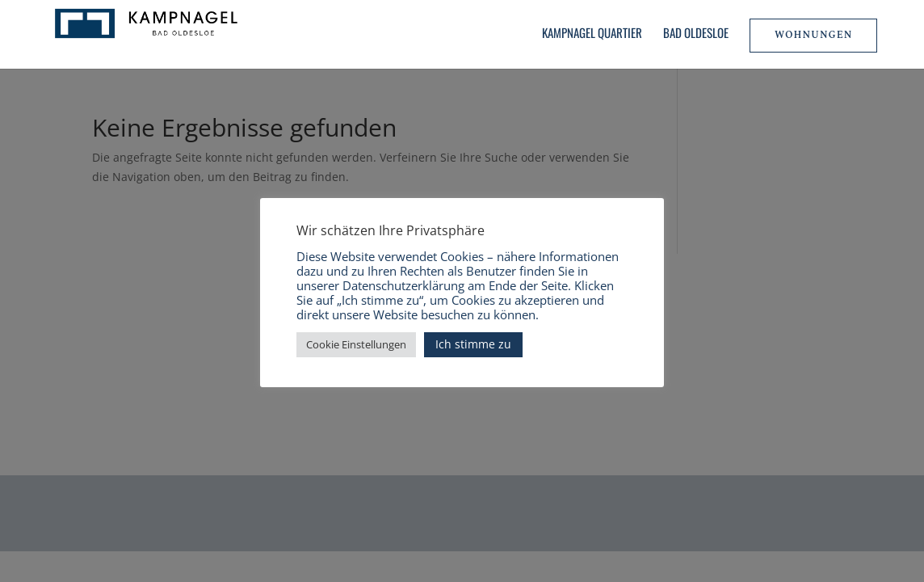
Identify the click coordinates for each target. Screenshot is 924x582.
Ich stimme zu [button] (473, 344)
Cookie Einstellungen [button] (356, 344)
